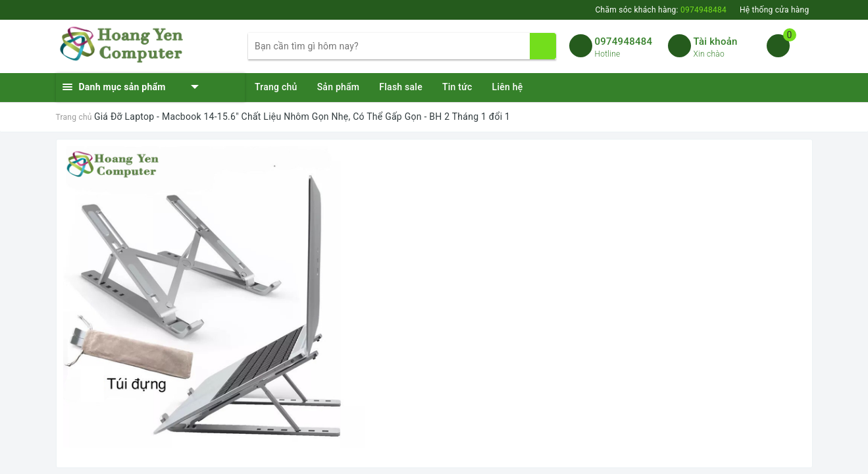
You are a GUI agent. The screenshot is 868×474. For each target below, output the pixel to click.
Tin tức (457, 87)
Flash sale (401, 87)
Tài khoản (716, 41)
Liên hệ (508, 87)
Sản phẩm (339, 87)
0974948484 (624, 41)
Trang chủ (276, 87)
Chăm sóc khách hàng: (660, 10)
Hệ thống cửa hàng (775, 10)
